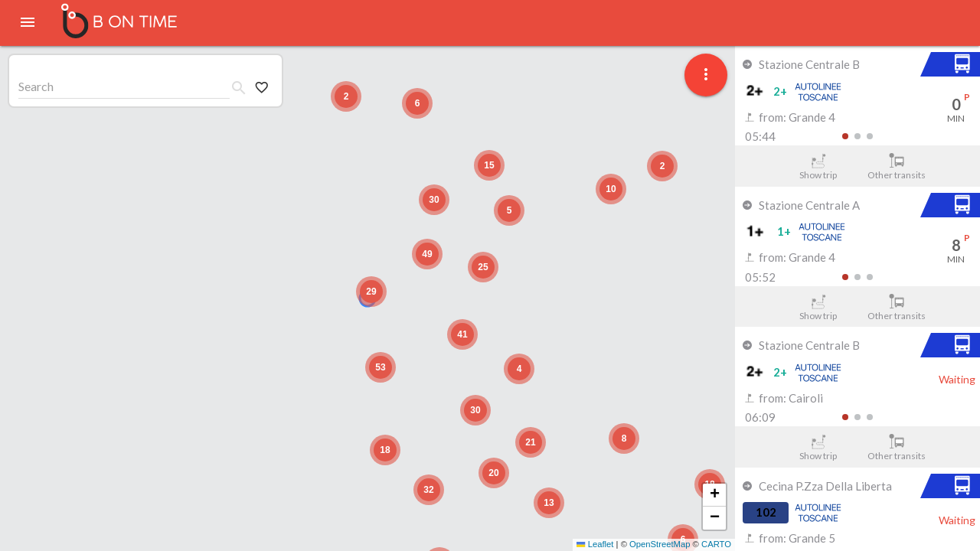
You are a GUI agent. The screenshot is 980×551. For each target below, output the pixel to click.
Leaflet (595, 544)
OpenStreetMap (660, 544)
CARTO (716, 544)
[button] (371, 292)
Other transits (897, 167)
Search (36, 86)
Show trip (818, 167)
